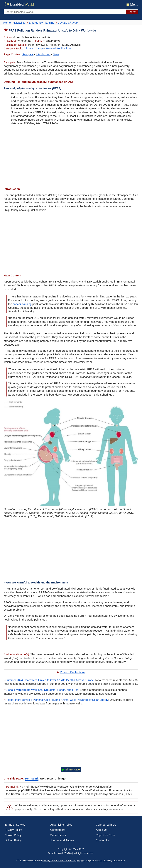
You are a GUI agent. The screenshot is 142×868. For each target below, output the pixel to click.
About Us (102, 830)
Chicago (60, 778)
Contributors (58, 830)
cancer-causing (22, 304)
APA (43, 778)
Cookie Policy (13, 835)
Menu (132, 5)
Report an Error (105, 835)
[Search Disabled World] (65, 12)
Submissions (58, 835)
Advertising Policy (61, 825)
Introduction (43, 54)
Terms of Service (15, 825)
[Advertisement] (71, 157)
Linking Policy (13, 840)
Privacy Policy (13, 830)
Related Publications (59, 48)
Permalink (32, 778)
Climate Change (34, 48)
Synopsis (28, 54)
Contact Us (103, 840)
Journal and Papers (62, 840)
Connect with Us (106, 825)
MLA (50, 778)
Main (56, 54)
